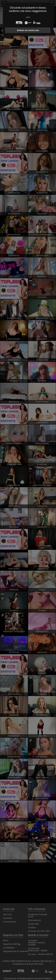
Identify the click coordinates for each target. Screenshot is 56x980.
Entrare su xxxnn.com (28, 30)
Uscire (28, 17)
